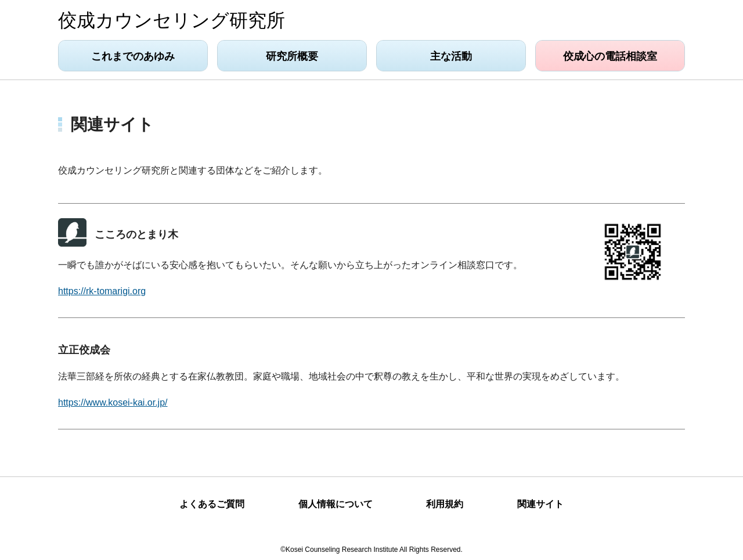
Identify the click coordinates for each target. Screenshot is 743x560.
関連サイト (540, 504)
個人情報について (336, 504)
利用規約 (445, 504)
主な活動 (451, 56)
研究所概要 (292, 56)
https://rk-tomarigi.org (102, 291)
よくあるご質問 (212, 504)
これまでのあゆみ (133, 56)
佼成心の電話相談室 (610, 56)
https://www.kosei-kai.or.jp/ (113, 402)
